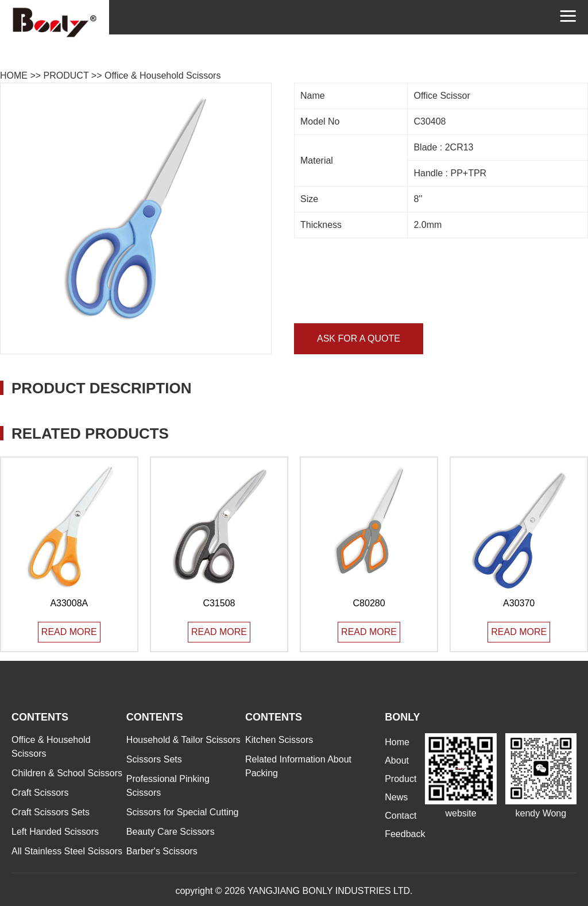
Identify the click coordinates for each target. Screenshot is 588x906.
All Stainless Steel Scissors (67, 851)
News (396, 797)
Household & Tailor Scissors (183, 740)
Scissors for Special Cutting (183, 812)
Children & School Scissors (67, 773)
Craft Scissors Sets (51, 812)
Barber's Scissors (162, 851)
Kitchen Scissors (279, 740)
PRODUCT (66, 75)
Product (401, 779)
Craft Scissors (40, 793)
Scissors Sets (154, 759)
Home (397, 742)
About (397, 760)
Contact (401, 816)
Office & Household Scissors (163, 75)
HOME (14, 75)
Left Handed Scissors (55, 832)
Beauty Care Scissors (171, 832)
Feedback (405, 834)
